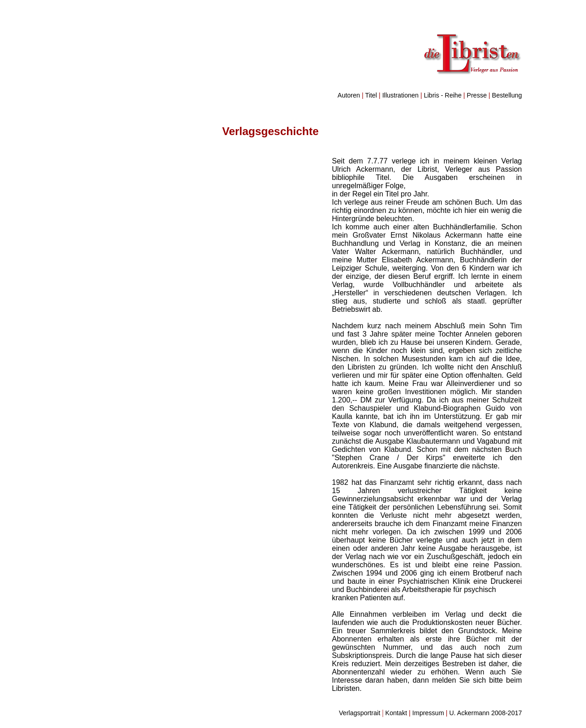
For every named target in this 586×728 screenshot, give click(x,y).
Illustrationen (400, 95)
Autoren (349, 95)
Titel (371, 95)
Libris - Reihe (443, 95)
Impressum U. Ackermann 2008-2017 (467, 713)
